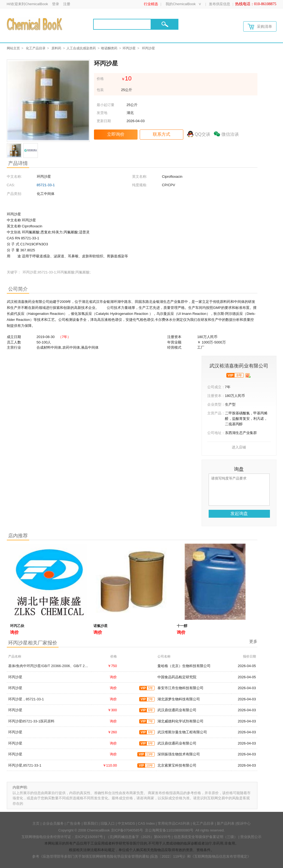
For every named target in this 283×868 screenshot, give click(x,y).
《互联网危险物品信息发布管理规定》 (221, 856)
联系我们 (91, 823)
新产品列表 (226, 823)
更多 (253, 641)
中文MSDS (126, 823)
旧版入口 (108, 823)
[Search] (122, 24)
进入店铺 (239, 447)
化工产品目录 (36, 48)
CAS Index (146, 823)
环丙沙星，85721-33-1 (26, 699)
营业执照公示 (251, 837)
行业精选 (151, 4)
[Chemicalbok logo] (35, 24)
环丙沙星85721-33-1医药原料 (31, 721)
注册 (67, 4)
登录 (56, 4)
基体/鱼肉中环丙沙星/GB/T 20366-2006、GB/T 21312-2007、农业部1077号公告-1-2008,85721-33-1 (87, 666)
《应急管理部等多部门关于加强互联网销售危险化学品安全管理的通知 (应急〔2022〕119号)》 (113, 856)
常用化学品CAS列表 (174, 823)
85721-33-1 (46, 185)
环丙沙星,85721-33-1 (25, 765)
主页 (36, 823)
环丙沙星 (129, 48)
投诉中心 (244, 823)
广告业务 (74, 823)
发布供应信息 (220, 4)
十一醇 (182, 626)
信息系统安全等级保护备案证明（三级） (206, 837)
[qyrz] (248, 375)
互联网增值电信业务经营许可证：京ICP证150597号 (62, 837)
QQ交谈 (203, 134)
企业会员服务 (53, 823)
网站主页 (13, 48)
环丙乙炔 (17, 626)
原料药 (56, 48)
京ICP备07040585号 (127, 830)
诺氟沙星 (101, 626)
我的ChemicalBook (181, 4)
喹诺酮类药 (109, 48)
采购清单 (260, 27)
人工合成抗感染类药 (81, 48)
